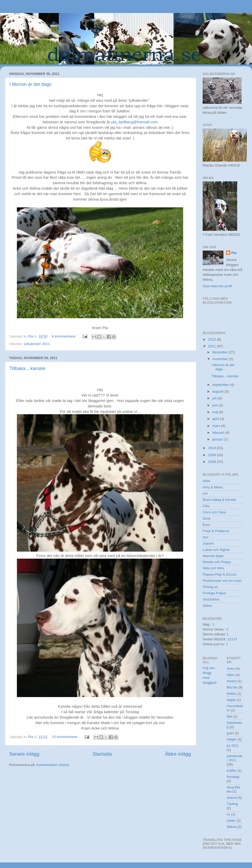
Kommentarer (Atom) (53, 765)
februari (219, 433)
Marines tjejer (213, 556)
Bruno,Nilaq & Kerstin (219, 500)
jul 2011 (233, 746)
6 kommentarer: (65, 336)
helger (232, 739)
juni (215, 405)
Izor (206, 537)
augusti (218, 391)
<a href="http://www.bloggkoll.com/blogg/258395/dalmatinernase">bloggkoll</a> (226, 314)
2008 (213, 462)
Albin (207, 481)
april (216, 419)
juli (215, 398)
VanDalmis (211, 599)
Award (232, 681)
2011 (213, 346)
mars (217, 426)
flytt (230, 716)
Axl (205, 493)
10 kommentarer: (66, 737)
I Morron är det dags (30, 84)
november (221, 359)
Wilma (232, 827)
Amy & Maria (213, 487)
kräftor (232, 771)
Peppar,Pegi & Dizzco (220, 574)
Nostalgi (233, 777)
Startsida (102, 754)
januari (218, 439)
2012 (213, 339)
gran (230, 733)
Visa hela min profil (217, 286)
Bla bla (232, 687)
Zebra (207, 606)
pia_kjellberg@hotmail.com (135, 122)
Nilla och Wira (213, 568)
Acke (231, 669)
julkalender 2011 (37, 344)
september (221, 385)
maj (216, 412)
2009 (213, 455)
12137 (232, 639)
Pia (234, 253)
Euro (206, 525)
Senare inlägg (24, 754)
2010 (213, 448)
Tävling (233, 804)
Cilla (206, 506)
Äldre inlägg (178, 754)
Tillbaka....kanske (27, 368)
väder (231, 821)
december (221, 352)
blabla (231, 694)
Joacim (208, 543)
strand (232, 798)
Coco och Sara (214, 512)
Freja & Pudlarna (216, 531)
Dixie (207, 518)
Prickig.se (210, 587)
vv (229, 814)
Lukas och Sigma (216, 550)
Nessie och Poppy (217, 562)
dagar (231, 700)
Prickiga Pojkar (214, 593)
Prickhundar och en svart (222, 581)
